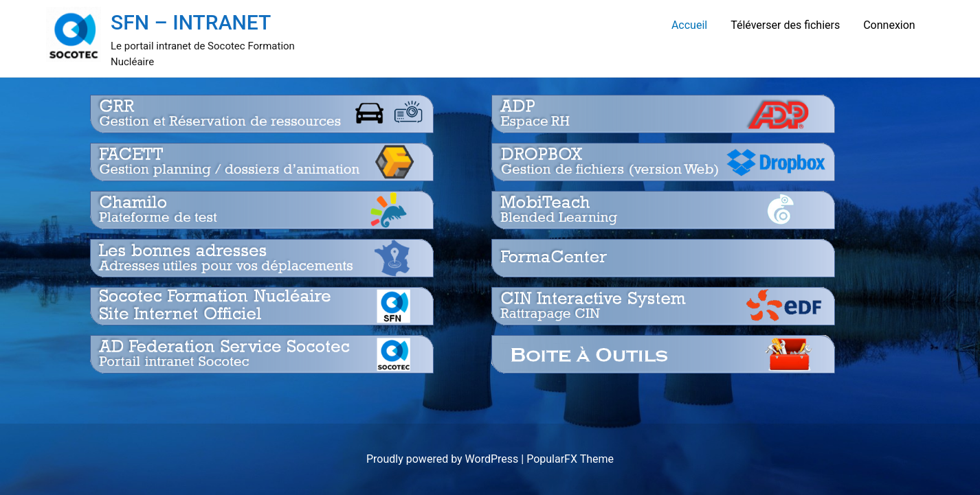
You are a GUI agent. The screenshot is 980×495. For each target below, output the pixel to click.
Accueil (689, 25)
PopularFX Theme (570, 459)
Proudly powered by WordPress (444, 459)
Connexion (889, 25)
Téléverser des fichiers (785, 25)
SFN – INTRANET (191, 22)
